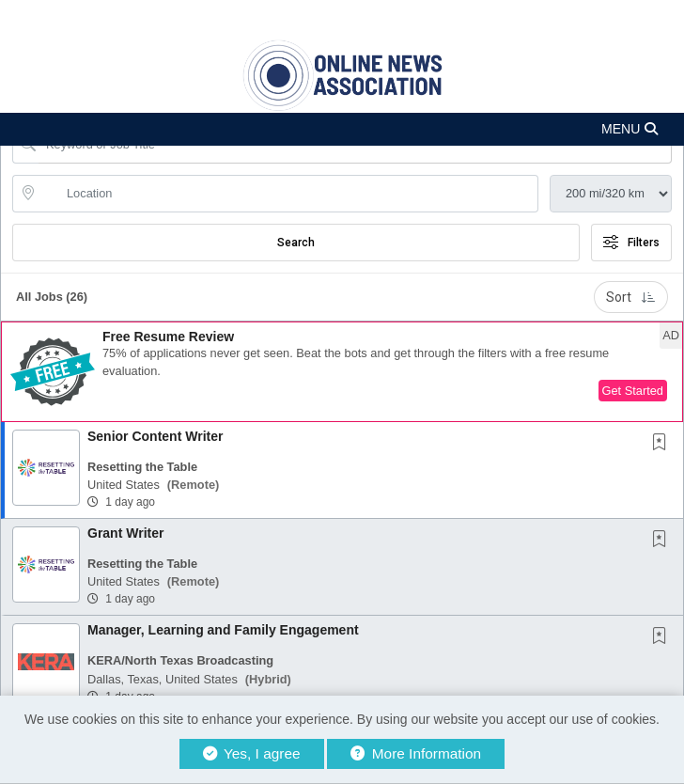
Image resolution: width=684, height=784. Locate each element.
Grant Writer (125, 533)
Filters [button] (631, 243)
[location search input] (288, 194)
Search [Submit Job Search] (296, 243)
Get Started (633, 391)
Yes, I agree (252, 753)
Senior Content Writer (155, 436)
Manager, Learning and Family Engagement (223, 630)
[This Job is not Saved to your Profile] (663, 444)
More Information (416, 753)
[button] (342, 129)
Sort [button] (631, 297)
